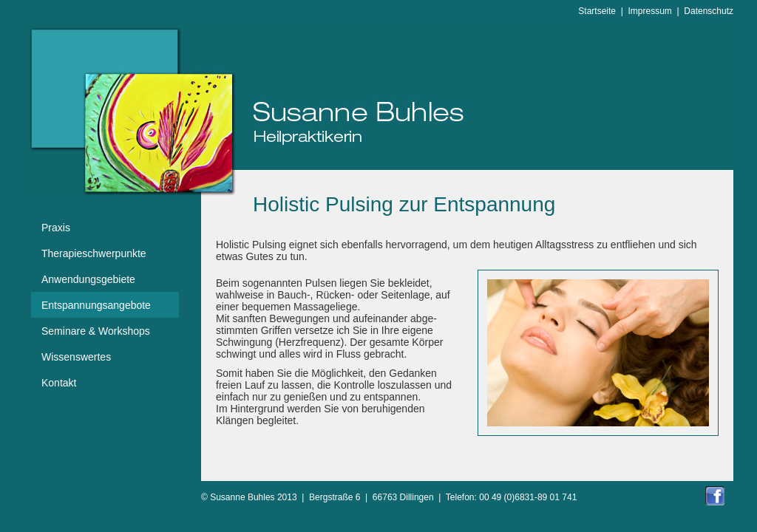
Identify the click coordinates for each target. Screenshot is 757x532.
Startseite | (603, 11)
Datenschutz (709, 11)
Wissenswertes (76, 357)
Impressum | (656, 11)
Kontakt (59, 383)
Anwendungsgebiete (88, 279)
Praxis (56, 228)
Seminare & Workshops (96, 331)
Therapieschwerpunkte (94, 253)
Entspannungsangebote (96, 305)
